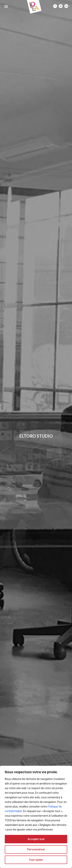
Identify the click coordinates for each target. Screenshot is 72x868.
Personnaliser (36, 849)
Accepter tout (36, 839)
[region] (36, 817)
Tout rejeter (36, 860)
